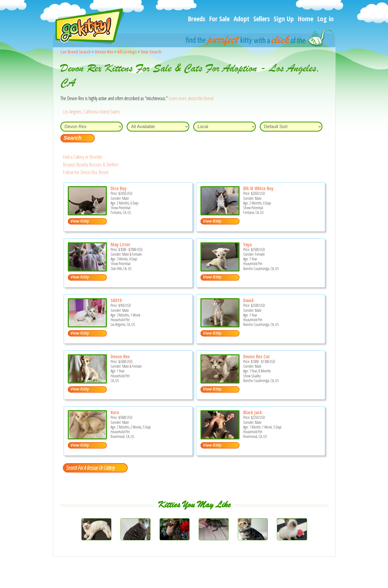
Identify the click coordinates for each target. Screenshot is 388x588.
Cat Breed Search (76, 52)
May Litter (120, 245)
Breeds (196, 19)
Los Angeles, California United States (91, 112)
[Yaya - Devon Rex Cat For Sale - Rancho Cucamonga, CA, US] (220, 270)
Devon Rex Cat (256, 357)
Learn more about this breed (191, 98)
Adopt (242, 19)
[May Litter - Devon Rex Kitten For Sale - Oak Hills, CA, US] (87, 270)
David (248, 300)
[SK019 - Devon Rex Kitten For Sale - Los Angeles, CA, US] (87, 326)
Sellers (262, 19)
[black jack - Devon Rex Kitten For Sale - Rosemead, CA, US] (220, 438)
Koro (115, 412)
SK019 (116, 300)
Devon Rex (104, 52)
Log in (325, 19)
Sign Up (284, 19)
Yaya (247, 245)
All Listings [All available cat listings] (127, 52)
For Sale (219, 19)
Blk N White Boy (258, 188)
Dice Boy (119, 188)
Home (305, 19)
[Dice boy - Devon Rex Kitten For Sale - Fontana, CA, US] (87, 214)
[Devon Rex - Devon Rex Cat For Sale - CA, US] (87, 382)
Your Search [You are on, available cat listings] (151, 52)
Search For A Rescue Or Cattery (90, 468)
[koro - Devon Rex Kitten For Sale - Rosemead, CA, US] (87, 438)
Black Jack (253, 412)
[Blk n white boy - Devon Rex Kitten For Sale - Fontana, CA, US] (220, 214)
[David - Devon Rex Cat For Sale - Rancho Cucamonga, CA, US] (220, 326)
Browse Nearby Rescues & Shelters (91, 165)
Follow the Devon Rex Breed (85, 172)
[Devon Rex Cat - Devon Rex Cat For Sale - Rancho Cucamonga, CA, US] (220, 382)
